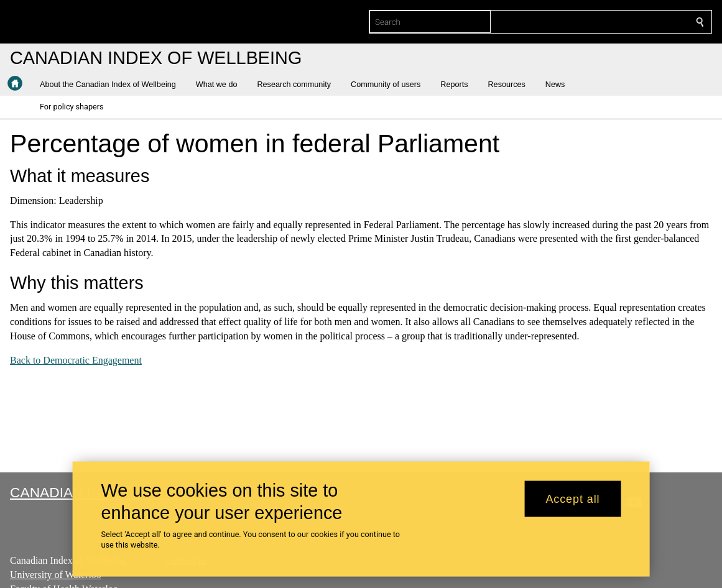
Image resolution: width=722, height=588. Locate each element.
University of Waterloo (56, 575)
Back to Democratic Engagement (76, 360)
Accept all (572, 498)
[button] (113, 85)
